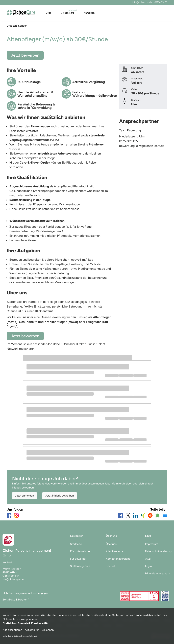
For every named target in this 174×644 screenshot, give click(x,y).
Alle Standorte (115, 551)
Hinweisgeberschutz (157, 573)
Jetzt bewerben (25, 55)
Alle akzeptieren (12, 630)
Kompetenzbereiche (118, 559)
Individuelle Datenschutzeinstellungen (20, 636)
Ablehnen (48, 630)
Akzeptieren (32, 630)
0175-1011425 (128, 141)
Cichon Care (67, 13)
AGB (148, 559)
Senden (23, 26)
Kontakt (111, 566)
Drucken (12, 26)
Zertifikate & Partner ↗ (16, 600)
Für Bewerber (78, 559)
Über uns (111, 544)
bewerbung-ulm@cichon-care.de (142, 146)
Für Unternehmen (81, 551)
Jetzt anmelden (24, 496)
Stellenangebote (80, 566)
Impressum (152, 544)
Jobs (49, 13)
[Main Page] (21, 13)
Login (148, 566)
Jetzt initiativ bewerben (60, 496)
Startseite (76, 544)
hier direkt (77, 344)
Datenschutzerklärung (158, 551)
